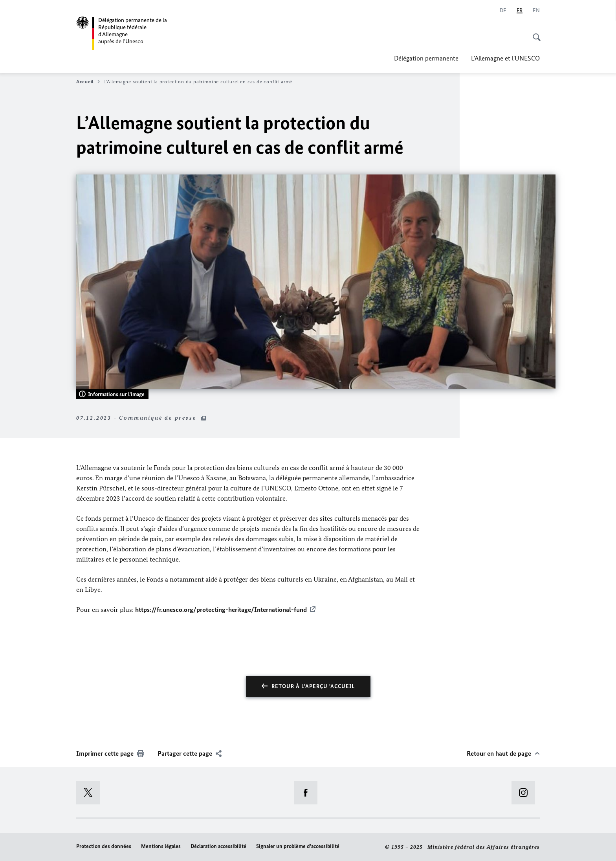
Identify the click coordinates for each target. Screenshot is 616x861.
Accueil (88, 82)
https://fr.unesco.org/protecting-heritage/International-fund (221, 609)
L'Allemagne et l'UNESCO (505, 58)
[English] (536, 11)
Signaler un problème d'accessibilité (298, 846)
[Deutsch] (503, 11)
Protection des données (104, 846)
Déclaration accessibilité (218, 846)
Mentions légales (161, 846)
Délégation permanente (426, 58)
